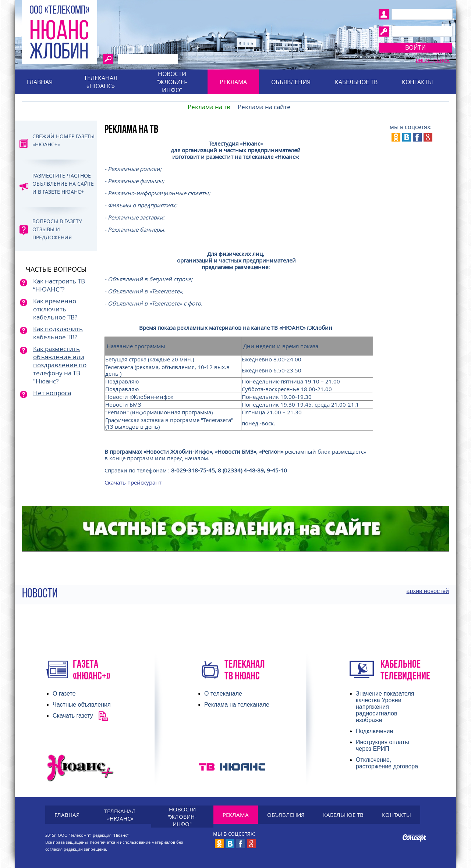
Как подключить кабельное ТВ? (58, 333)
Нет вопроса (52, 393)
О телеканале (223, 694)
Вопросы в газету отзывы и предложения (57, 229)
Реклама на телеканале (237, 705)
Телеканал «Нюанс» (101, 82)
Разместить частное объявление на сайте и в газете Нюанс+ (63, 184)
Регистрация (433, 60)
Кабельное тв (356, 82)
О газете (64, 694)
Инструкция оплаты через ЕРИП (383, 745)
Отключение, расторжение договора (387, 763)
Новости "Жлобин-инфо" (172, 82)
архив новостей (428, 591)
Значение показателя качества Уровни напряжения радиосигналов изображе (385, 707)
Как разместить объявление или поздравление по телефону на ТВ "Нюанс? (60, 365)
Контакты (417, 82)
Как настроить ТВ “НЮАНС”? (59, 285)
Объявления (291, 82)
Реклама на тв (209, 107)
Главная (40, 82)
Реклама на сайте (264, 107)
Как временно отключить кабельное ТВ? (55, 309)
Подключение (374, 731)
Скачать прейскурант (133, 482)
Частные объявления (82, 705)
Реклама (233, 82)
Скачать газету (73, 716)
